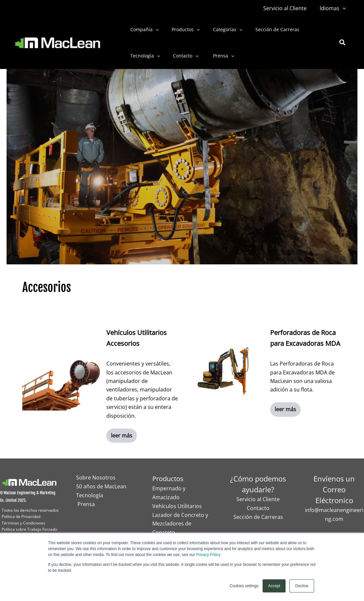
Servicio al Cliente (289, 8)
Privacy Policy (208, 555)
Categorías (218, 30)
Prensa (213, 56)
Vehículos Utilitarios (177, 506)
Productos (180, 30)
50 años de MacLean (101, 486)
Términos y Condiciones (23, 523)
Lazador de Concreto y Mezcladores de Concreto (180, 523)
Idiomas (334, 8)
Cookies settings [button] (244, 586)
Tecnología (143, 56)
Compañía (142, 30)
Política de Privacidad (21, 516)
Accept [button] (274, 586)
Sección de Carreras (264, 29)
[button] (344, 8)
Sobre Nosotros (96, 478)
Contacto (180, 56)
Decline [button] (302, 586)
